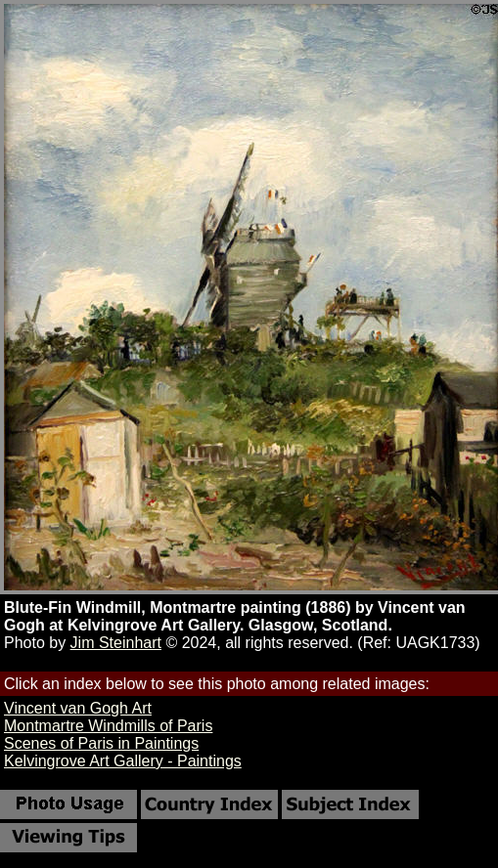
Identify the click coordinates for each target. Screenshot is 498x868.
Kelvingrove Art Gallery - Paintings (123, 761)
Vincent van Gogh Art (78, 708)
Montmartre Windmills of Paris (108, 726)
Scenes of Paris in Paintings (101, 743)
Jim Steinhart (116, 643)
